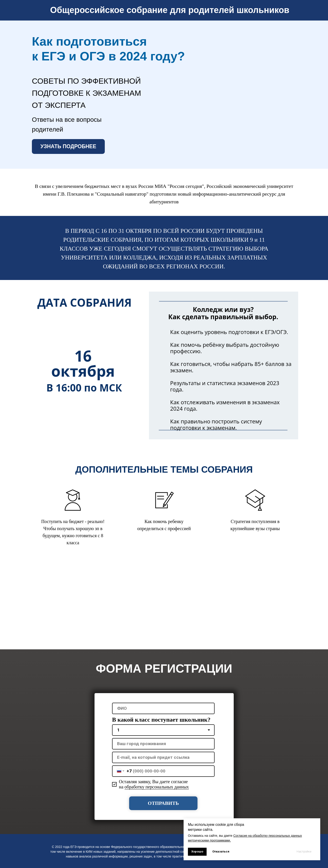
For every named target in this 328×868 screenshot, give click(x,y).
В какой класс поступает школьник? (161, 720)
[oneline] (163, 744)
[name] (163, 708)
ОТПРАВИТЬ (163, 803)
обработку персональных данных (157, 787)
